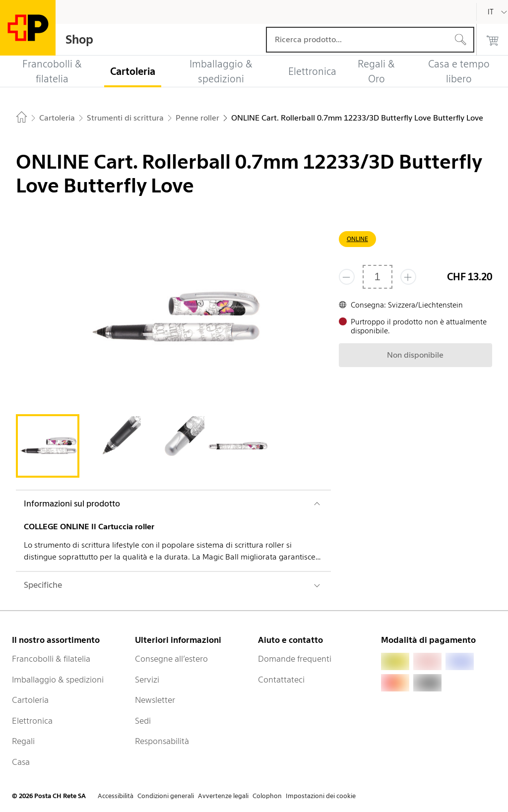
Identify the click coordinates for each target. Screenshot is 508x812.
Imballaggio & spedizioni (58, 680)
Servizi (147, 680)
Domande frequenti (295, 659)
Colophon (267, 796)
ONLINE (357, 239)
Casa (21, 762)
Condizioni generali (166, 796)
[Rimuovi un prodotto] (347, 277)
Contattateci (281, 680)
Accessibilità (116, 796)
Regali (23, 741)
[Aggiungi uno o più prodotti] (408, 277)
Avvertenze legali (223, 796)
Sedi (143, 721)
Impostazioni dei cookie (321, 796)
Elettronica (32, 721)
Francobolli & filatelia (51, 659)
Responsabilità (162, 741)
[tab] (48, 446)
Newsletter (155, 700)
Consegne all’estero (171, 659)
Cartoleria (30, 700)
